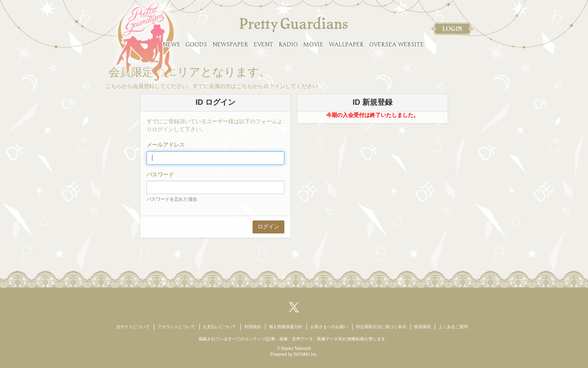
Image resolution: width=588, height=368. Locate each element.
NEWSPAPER (230, 45)
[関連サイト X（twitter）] (294, 307)
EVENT (263, 45)
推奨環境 (422, 327)
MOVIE (313, 45)
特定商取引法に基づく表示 (381, 327)
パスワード (160, 175)
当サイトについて (133, 327)
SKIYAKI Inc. (306, 354)
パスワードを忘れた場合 (172, 199)
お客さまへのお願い (329, 327)
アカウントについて (176, 327)
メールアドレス (166, 145)
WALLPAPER (346, 45)
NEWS (171, 45)
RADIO (288, 45)
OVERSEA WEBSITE (396, 45)
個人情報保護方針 (286, 327)
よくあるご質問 (453, 327)
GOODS (196, 45)
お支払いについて (219, 327)
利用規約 (253, 327)
